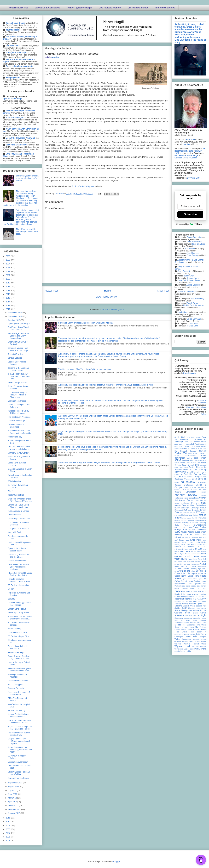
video (195, 637)
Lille (184, 547)
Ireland (188, 537)
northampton (202, 566)
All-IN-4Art (189, 442)
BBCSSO (203, 453)
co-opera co (196, 490)
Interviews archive (165, 8)
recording (203, 594)
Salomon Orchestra (16, 688)
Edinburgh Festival (198, 508)
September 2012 (16, 783)
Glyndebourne (200, 525)
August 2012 (14, 787)
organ (200, 579)
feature (196, 515)
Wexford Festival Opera (195, 644)
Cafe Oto (12, 599)
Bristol (192, 460)
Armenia (186, 444)
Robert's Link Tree (18, 8)
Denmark (195, 503)
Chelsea (178, 485)
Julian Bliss (193, 324)
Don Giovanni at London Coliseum (18, 524)
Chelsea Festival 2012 (17, 633)
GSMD (177, 532)
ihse (205, 535)
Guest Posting (188, 532)
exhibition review (186, 515)
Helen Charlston (198, 244)
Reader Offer (180, 594)
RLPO (198, 597)
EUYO (177, 515)
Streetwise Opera (200, 618)
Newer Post (51, 291)
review (177, 597)
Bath (176, 451)
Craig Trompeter (184, 271)
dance (177, 503)
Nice (185, 564)
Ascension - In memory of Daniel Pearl (19, 693)
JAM (176, 540)
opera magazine (199, 573)
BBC (185, 453)
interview (179, 537)
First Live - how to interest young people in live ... (19, 448)
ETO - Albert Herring (16, 711)
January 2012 (14, 813)
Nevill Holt (202, 559)
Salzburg (178, 604)
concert (203, 492)
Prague (193, 588)
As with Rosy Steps (16, 652)
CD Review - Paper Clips (18, 636)
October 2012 (14, 320)
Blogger (117, 862)
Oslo (204, 579)
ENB (190, 510)
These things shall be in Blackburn (18, 647)
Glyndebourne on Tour (183, 527)
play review (202, 586)
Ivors (205, 537)
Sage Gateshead (199, 601)
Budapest (203, 465)
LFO (205, 545)
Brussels (191, 465)
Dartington (185, 503)
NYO (204, 569)
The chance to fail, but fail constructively (19, 734)
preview (56, 57)
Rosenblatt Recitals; (183, 599)
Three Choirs (181, 632)
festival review (186, 518)
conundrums (194, 498)
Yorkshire (188, 651)
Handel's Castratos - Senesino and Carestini (19, 580)
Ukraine (193, 634)
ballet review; (201, 446)
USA (198, 634)
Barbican (186, 449)
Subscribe (190, 214)
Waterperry (187, 639)
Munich (204, 552)
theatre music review (183, 630)
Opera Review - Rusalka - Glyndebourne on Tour (19, 657)
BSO (197, 465)
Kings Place (196, 540)
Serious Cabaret (15, 358)
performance (201, 584)
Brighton (185, 460)
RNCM (204, 597)
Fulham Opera (201, 520)
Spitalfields (179, 615)
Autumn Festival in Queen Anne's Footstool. (19, 715)
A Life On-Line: (195, 437)
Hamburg (178, 535)
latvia (204, 540)
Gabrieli (177, 523)
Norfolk (203, 564)
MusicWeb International (196, 407)
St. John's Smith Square (83, 186)
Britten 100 (196, 463)
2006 (8, 837)
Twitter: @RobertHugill (79, 8)
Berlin (204, 456)
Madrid (177, 552)
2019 (8, 283)
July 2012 (13, 790)
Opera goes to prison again (19, 324)
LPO (195, 549)
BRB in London (14, 481)
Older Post (163, 291)
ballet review (190, 446)
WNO (198, 649)
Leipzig (177, 544)
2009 (8, 825)
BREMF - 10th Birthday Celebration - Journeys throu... (19, 376)
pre (199, 588)
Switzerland (179, 623)
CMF (187, 490)
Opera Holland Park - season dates (17, 550)
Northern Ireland (182, 569)
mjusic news (196, 552)
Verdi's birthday (14, 629)
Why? (10, 491)
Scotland (178, 606)
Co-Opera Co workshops (18, 529)
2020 (8, 279)
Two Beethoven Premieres (19, 417)
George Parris (193, 278)
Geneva (195, 523)
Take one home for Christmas (16, 426)
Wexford (178, 644)
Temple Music (196, 623)
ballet (181, 446)
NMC (189, 564)
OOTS (198, 571)
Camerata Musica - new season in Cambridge (18, 349)
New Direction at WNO (17, 561)
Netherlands (192, 559)
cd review (188, 482)
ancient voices (200, 442)
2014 (8, 302)
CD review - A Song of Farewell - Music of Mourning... (17, 395)
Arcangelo (178, 444)
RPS (194, 599)
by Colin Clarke (196, 469)
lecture (184, 542)
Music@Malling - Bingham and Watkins (19, 773)
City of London (194, 487)
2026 (8, 256)
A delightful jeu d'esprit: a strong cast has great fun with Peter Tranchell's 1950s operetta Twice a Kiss (105, 385)
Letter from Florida (189, 544)
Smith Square (201, 608)
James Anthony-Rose (187, 292)
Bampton (178, 449)
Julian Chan (189, 276)
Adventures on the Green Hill (193, 439)
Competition (191, 492)
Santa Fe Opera (195, 604)
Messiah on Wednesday (18, 762)
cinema (186, 487)
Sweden (203, 620)
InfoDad (203, 414)
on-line (187, 571)
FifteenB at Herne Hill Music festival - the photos (20, 574)
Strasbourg (188, 618)
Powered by (190, 224)
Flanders (184, 520)
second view (201, 606)
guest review (201, 532)
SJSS (185, 608)
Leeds (191, 542)
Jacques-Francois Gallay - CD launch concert (19, 412)
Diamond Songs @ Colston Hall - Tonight (19, 604)
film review (199, 518)
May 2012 (13, 798)
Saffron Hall (187, 601)
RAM (199, 592)
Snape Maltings (181, 610)
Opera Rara (193, 576)
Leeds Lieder (201, 542)
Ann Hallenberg (197, 299)
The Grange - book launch (19, 519)
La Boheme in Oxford (17, 401)
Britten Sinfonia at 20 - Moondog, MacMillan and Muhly (20, 750)
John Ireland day (15, 437)
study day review (182, 620)
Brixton (184, 465)
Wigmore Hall (182, 646)
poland (177, 588)
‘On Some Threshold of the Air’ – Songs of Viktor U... (20, 500)
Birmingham (180, 458)
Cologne (178, 492)
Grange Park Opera (185, 530)
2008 (8, 829)
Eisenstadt (179, 510)
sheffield (178, 608)
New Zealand (195, 562)
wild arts (195, 646)
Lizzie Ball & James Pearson (190, 280)
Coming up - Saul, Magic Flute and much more (18, 506)
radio (195, 592)
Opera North (180, 576)
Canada (187, 479)
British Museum (201, 460)
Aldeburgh (179, 442)
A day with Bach (15, 532)
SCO (204, 604)
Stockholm (179, 618)
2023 (8, 268)
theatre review (200, 630)
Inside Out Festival (16, 495)
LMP (197, 547)
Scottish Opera (189, 606)
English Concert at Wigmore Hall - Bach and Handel (20, 728)
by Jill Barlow (192, 472)
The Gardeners (189, 625)
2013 (8, 306)
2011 (8, 818)
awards (204, 444)
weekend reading (181, 642)
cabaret (190, 477)
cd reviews (202, 482)
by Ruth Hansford (189, 474)
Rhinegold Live (186, 597)
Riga (194, 597)
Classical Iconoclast (202, 402)
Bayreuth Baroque (188, 451)
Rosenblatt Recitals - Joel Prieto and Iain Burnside (19, 432)
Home (108, 291)
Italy (200, 537)
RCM (204, 592)
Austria (198, 444)
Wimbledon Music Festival (185, 649)
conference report (181, 498)
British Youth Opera (182, 463)
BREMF (178, 460)
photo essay (191, 586)
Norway (194, 569)
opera (204, 571)
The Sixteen (201, 627)
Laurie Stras (182, 312)
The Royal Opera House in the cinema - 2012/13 (19, 722)
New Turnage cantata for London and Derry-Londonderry (18, 336)
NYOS (177, 571)
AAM (204, 437)
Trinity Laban (196, 632)
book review (200, 458)
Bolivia (190, 458)
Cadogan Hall (200, 476)
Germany (203, 523)
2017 (8, 290)
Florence (191, 520)
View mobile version (107, 297)
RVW (204, 599)
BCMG (177, 456)
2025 (8, 260)
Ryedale (178, 601)
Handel (188, 534)
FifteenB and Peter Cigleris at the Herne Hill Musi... (19, 670)
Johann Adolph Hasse (17, 382)
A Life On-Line (181, 437)
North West (191, 566)
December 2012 (15, 313)
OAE (181, 571)
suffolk (195, 620)
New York (186, 562)
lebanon (177, 542)
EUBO (204, 512)
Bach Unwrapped (15, 685)
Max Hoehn (190, 249)
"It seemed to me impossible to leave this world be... (20, 618)
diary (204, 503)
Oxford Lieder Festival (191, 581)
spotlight (202, 615)
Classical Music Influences (186, 158)
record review (192, 594)
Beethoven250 (191, 456)
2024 (8, 264)
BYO (184, 476)
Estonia (192, 512)
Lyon (205, 549)
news (203, 561)
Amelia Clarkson (193, 285)
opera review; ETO (189, 579)
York (182, 651)
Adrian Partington (194, 237)
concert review (186, 495)
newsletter (178, 564)
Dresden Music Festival (192, 505)
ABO (176, 439)
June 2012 (13, 794)
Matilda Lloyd (193, 326)
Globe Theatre (182, 525)
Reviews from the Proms (18, 778)
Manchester (185, 551)
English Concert (199, 510)
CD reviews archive (138, 8)
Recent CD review (15, 354)
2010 (8, 822)
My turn (11, 589)
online (193, 571)
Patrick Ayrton (192, 303)
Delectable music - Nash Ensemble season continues (18, 567)
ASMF (192, 444)
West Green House (198, 642)
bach (176, 446)
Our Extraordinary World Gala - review (18, 328)
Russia (199, 599)
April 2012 (13, 802)
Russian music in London (18, 511)
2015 (8, 298)
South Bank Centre (196, 613)
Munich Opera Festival (182, 554)
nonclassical (195, 564)
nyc (200, 569)
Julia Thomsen (193, 253)
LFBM (200, 544)
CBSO (200, 479)
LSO (200, 549)
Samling (185, 604)
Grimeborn (202, 530)
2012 (8, 309)
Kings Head (184, 540)
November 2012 (15, 316)
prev (205, 588)
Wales (177, 639)
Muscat (193, 554)
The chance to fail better (18, 681)
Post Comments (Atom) (113, 309)
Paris (190, 584)
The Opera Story (187, 627)
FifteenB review (14, 515)
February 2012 (15, 809)
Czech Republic (200, 500)
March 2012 (14, 806)
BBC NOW (193, 453)
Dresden (178, 505)
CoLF (204, 490)
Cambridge (179, 479)
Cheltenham (188, 485)
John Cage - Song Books (18, 613)
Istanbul (195, 537)
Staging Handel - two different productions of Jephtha (19, 741)
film (193, 518)
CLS (182, 490)
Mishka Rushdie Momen (194, 305)
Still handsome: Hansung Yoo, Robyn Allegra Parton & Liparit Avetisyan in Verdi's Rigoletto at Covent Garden (109, 462)
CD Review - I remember (18, 585)
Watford (196, 639)
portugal (185, 588)
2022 (8, 271)
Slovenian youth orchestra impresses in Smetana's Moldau (86, 323)
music (199, 554)
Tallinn (187, 623)
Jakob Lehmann (194, 319)
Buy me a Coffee (194, 178)
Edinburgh (185, 508)
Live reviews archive (110, 8)
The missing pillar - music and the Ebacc (19, 556)
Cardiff (194, 479)
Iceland (198, 535)
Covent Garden (186, 500)
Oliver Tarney (192, 255)
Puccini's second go (16, 421)
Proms (189, 592)
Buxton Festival (196, 467)
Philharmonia (180, 586)
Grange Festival (199, 527)
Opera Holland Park (183, 573)
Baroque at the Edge (199, 449)
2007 (8, 833)
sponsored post (191, 615)
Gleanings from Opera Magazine (17, 676)
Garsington (187, 523)
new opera (178, 562)
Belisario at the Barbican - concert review (19, 369)
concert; (203, 495)
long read (188, 549)
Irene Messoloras (194, 242)
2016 (8, 294)
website (204, 639)
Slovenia (192, 608)
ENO (177, 512)
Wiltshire (203, 646)
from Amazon (189, 373)
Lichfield (178, 547)
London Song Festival (17, 609)
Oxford (177, 581)
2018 (8, 287)
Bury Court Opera (181, 467)
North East (179, 566)
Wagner (203, 637)
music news (192, 556)
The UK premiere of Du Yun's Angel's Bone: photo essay (84, 369)
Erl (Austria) (184, 512)
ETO (198, 512)
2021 (8, 275)
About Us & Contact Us (48, 8)
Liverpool (191, 547)
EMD (186, 510)
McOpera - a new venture (19, 453)
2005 (8, 841)
